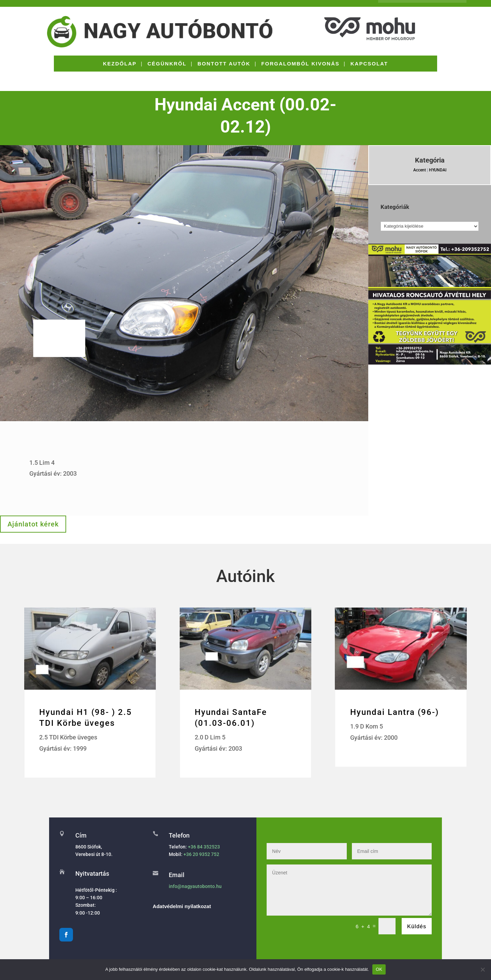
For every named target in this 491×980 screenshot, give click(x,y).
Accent (420, 170)
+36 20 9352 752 (201, 854)
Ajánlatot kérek (33, 524)
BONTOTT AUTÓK (224, 64)
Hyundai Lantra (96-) (395, 712)
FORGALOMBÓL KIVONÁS (300, 64)
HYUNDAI (438, 170)
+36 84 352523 (204, 847)
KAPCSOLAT (369, 64)
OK (379, 969)
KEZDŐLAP (120, 64)
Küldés (417, 926)
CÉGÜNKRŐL (167, 64)
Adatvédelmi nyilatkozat (182, 906)
